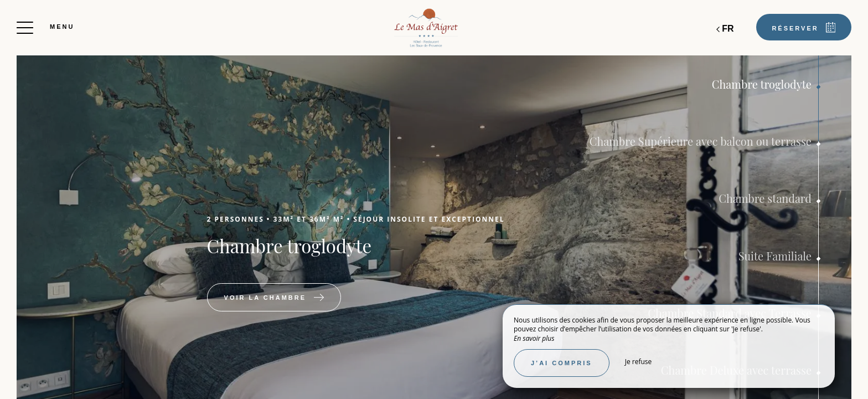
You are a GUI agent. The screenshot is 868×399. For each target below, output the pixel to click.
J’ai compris (562, 363)
